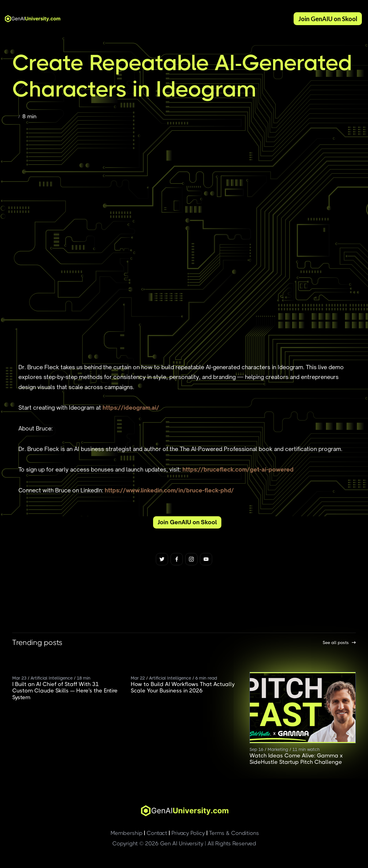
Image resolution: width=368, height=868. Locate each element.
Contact (156, 833)
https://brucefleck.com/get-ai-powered (238, 469)
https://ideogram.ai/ (131, 407)
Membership (126, 833)
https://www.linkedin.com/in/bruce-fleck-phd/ (169, 490)
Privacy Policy (187, 833)
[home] (31, 19)
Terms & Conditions (233, 833)
